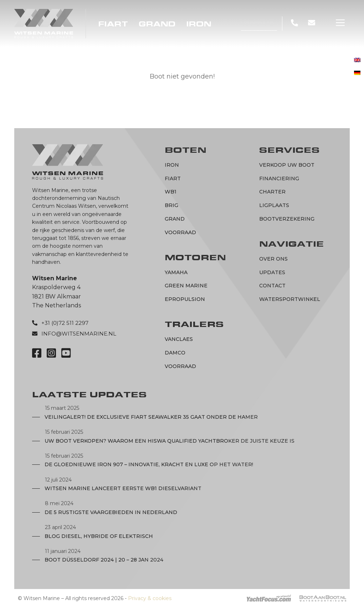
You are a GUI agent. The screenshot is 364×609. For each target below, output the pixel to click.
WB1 (171, 192)
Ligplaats (274, 205)
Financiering (279, 178)
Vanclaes (179, 339)
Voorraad (258, 23)
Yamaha (176, 272)
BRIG (171, 205)
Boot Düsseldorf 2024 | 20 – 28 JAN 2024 (104, 560)
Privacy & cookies (150, 598)
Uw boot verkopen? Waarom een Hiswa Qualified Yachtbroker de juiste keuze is (170, 441)
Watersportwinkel (290, 299)
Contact (272, 286)
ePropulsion (185, 299)
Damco (175, 353)
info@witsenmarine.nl (79, 334)
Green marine (186, 286)
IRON (199, 24)
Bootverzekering (287, 219)
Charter (272, 192)
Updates (272, 272)
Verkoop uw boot (287, 165)
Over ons (273, 259)
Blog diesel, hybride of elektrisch (99, 536)
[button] (340, 23)
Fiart (113, 24)
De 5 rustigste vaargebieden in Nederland (111, 512)
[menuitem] (357, 60)
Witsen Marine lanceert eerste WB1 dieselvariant (123, 488)
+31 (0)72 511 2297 (65, 323)
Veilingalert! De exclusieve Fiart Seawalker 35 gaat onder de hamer (151, 417)
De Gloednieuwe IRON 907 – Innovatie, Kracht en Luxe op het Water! (149, 464)
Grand (157, 24)
